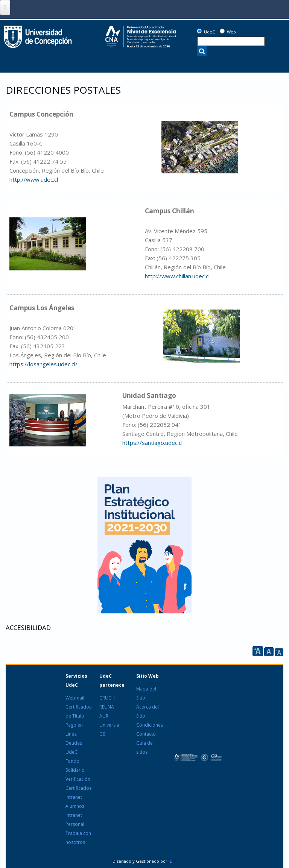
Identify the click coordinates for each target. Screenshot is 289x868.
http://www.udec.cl (34, 179)
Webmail (75, 698)
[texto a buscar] (231, 41)
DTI (173, 861)
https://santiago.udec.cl (152, 443)
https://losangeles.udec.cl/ (43, 364)
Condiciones (150, 725)
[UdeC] (199, 31)
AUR (104, 716)
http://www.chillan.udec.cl (177, 276)
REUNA (107, 707)
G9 (102, 734)
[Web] (222, 31)
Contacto (146, 734)
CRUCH (107, 698)
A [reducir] (279, 652)
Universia (109, 725)
